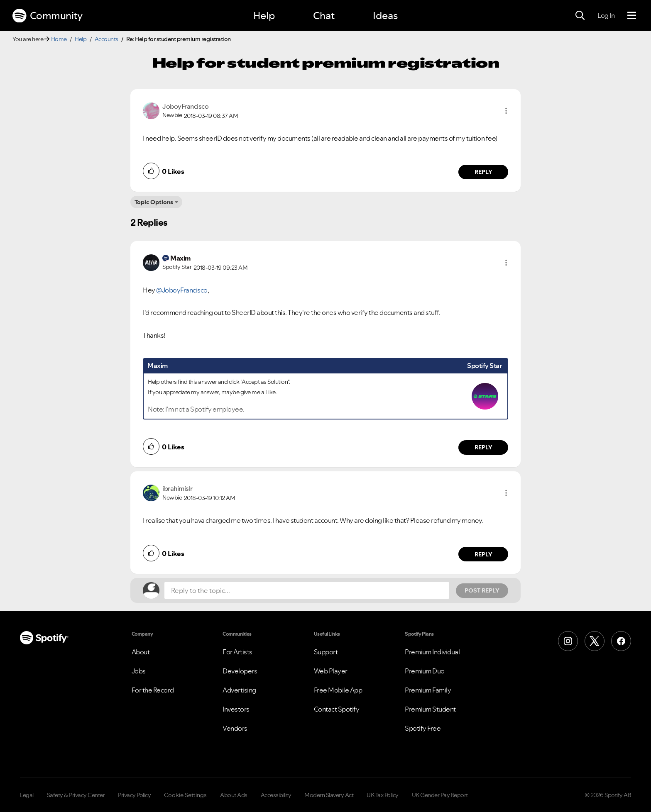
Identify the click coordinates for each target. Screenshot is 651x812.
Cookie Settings (185, 795)
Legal (27, 795)
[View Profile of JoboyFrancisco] (185, 106)
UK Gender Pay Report (440, 795)
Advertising (239, 690)
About (141, 652)
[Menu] (632, 16)
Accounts (106, 39)
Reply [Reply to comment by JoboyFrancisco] (483, 172)
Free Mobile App (338, 690)
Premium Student (430, 709)
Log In (606, 15)
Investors (236, 709)
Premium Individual (432, 652)
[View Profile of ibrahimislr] (177, 488)
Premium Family (428, 690)
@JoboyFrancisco (182, 290)
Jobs (139, 671)
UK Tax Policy (383, 795)
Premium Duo (425, 671)
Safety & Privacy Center (76, 795)
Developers (240, 671)
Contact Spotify (337, 709)
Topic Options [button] (154, 202)
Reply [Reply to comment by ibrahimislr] (483, 554)
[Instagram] (568, 641)
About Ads (234, 795)
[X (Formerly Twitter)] (595, 641)
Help (264, 16)
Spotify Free (423, 728)
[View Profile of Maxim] (181, 258)
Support (326, 652)
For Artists (237, 652)
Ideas (385, 16)
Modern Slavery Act (329, 795)
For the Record (153, 690)
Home (59, 39)
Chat (324, 16)
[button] (506, 111)
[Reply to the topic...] (307, 590)
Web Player (331, 671)
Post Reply (482, 590)
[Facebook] (621, 641)
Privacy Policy (134, 795)
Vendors (235, 728)
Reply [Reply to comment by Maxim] (483, 447)
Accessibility (276, 795)
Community (47, 16)
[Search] (580, 16)
